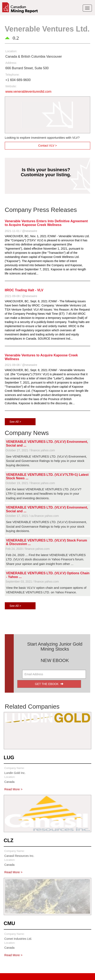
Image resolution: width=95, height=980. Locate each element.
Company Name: (15, 768)
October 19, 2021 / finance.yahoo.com (30, 483)
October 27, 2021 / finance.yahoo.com (30, 450)
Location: (11, 51)
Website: (11, 86)
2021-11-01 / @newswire (21, 231)
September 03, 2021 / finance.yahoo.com (32, 582)
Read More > (13, 789)
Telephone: (13, 75)
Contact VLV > (48, 146)
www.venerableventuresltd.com (28, 92)
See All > (15, 422)
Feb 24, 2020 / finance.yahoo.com (28, 549)
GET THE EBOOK (49, 684)
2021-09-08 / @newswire (21, 296)
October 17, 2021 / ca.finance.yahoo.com (32, 516)
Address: (11, 63)
